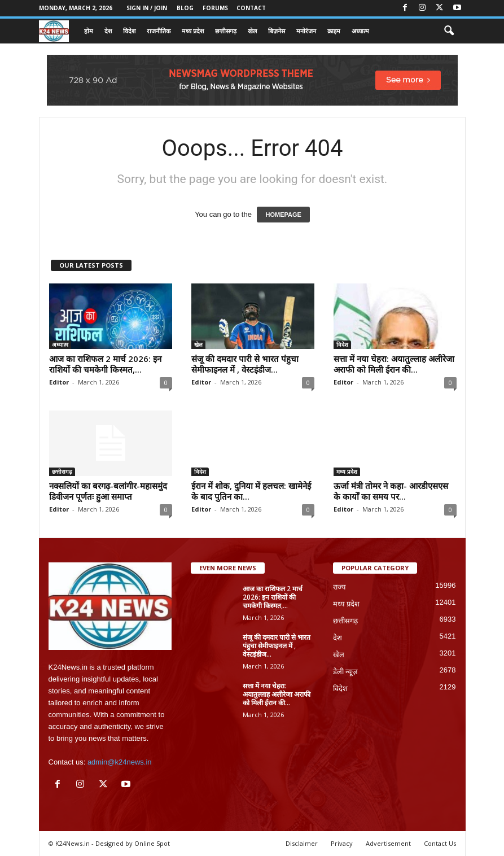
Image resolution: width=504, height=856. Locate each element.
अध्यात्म (360, 31)
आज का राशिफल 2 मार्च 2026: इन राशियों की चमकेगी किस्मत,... (105, 364)
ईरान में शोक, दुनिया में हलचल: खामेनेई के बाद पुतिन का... (251, 491)
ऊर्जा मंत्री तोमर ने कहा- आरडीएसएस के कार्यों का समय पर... (391, 491)
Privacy (342, 843)
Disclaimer (302, 843)
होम (89, 31)
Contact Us (440, 843)
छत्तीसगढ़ (226, 31)
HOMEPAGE (283, 215)
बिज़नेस (277, 31)
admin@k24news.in (120, 762)
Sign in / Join (147, 8)
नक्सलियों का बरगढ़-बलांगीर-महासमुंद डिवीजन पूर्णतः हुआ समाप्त (108, 491)
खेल (252, 31)
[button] (449, 31)
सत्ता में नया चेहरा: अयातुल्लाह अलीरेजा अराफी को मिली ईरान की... (394, 364)
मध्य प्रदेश (193, 31)
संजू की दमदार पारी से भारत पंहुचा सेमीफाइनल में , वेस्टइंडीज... (245, 364)
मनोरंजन (306, 31)
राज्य (339, 587)
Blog (185, 8)
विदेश (129, 31)
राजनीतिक (159, 31)
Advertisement (388, 843)
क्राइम (334, 31)
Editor (59, 382)
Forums (215, 8)
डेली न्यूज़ (346, 672)
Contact (251, 8)
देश (108, 31)
